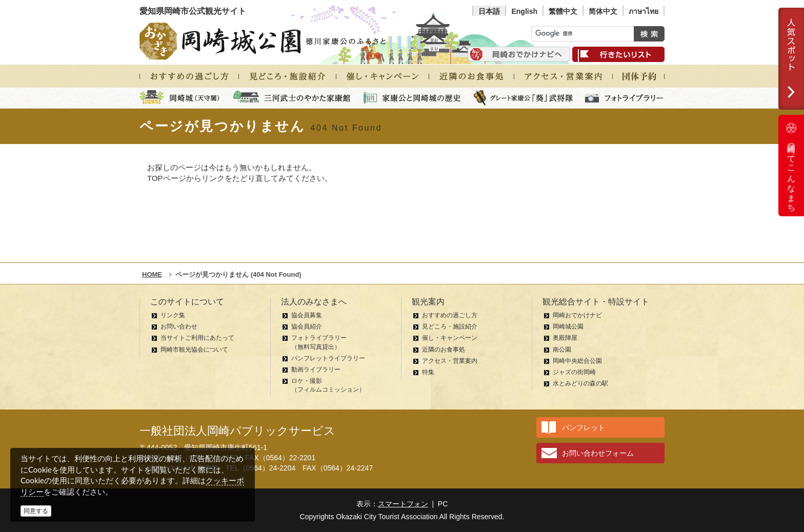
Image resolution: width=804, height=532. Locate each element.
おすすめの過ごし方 (450, 315)
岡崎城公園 (568, 326)
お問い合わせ (179, 326)
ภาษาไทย (644, 11)
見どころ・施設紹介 (450, 326)
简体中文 (603, 11)
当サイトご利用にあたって (197, 338)
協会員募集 (307, 315)
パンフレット (584, 427)
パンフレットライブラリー (328, 358)
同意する (36, 511)
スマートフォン (403, 504)
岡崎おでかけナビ (577, 315)
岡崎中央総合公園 (577, 361)
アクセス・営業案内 (450, 361)
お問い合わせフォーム (598, 453)
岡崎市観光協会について (194, 350)
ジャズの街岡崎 (574, 372)
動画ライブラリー (316, 370)
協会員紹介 (307, 326)
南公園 (562, 350)
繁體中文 (563, 11)
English (524, 11)
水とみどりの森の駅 (580, 383)
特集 (428, 372)
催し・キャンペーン (450, 338)
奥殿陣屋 (565, 338)
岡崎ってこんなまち (791, 166)
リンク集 (173, 315)
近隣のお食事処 (444, 350)
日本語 (489, 11)
